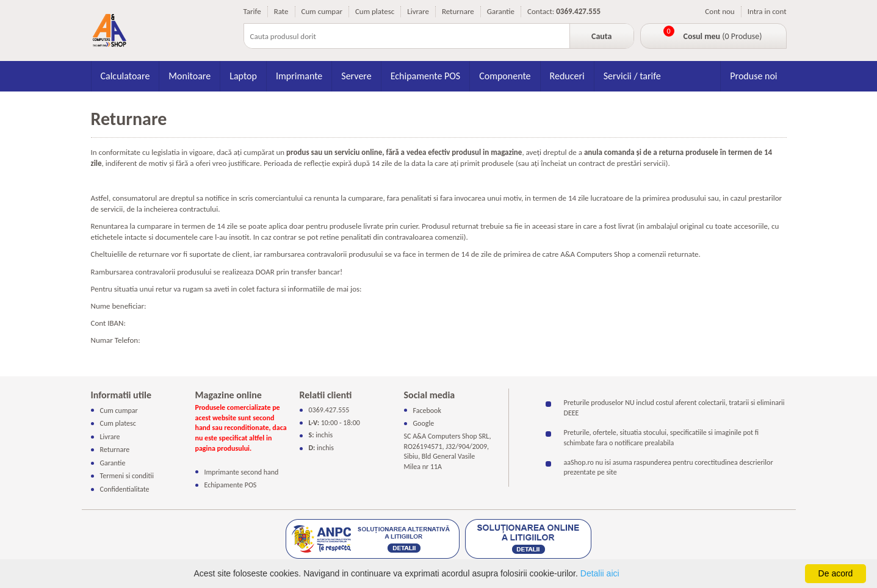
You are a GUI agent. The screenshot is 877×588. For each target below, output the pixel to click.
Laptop (243, 76)
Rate (281, 11)
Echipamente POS (425, 76)
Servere (356, 76)
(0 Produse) (723, 36)
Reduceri (567, 76)
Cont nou (720, 11)
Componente (505, 76)
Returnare (458, 11)
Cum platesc (375, 11)
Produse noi (753, 76)
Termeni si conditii (127, 476)
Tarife (252, 11)
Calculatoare (125, 76)
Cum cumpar (322, 11)
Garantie (501, 11)
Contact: (541, 11)
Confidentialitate (125, 489)
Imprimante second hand (242, 471)
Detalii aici (600, 573)
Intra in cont (767, 11)
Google (424, 423)
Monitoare (189, 76)
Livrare (418, 11)
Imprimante (299, 76)
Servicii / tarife (632, 76)
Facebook (427, 411)
